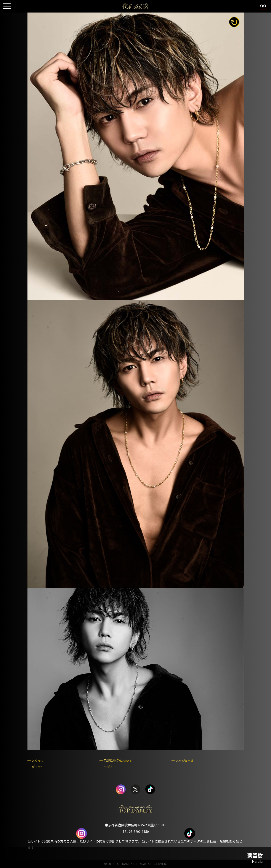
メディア (110, 767)
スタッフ (38, 761)
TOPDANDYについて (118, 761)
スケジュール (185, 761)
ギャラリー (39, 767)
